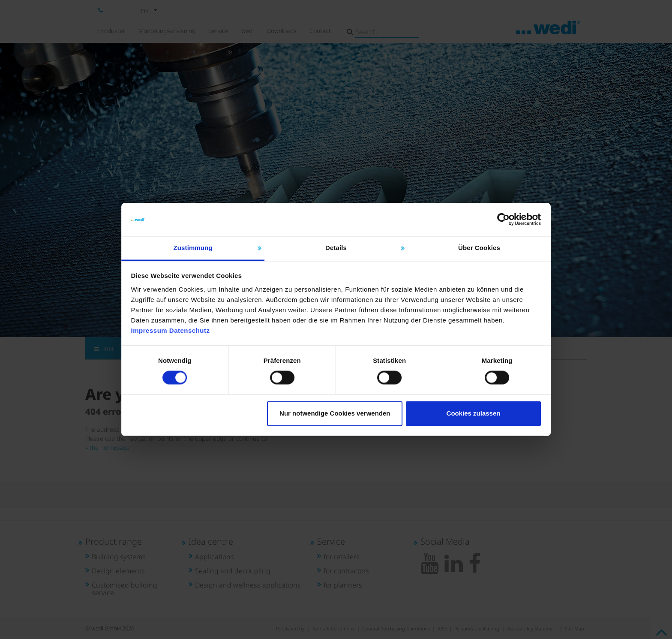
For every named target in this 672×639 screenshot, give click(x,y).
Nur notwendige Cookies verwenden (335, 418)
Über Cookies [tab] (465, 237)
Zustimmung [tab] (208, 237)
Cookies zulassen (459, 418)
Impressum (171, 330)
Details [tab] (336, 237)
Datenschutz (211, 330)
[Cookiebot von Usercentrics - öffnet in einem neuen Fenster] (482, 209)
